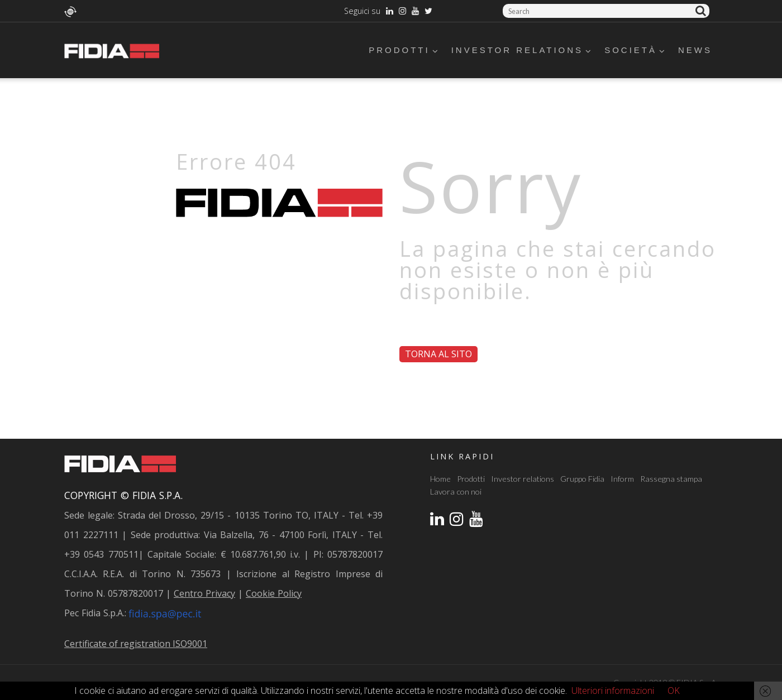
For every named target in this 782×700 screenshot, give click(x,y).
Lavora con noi (456, 492)
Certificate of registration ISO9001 (136, 644)
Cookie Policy (274, 593)
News (695, 50)
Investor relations (522, 50)
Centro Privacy (204, 593)
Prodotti (404, 50)
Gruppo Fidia (582, 479)
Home (440, 479)
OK (674, 691)
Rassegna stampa (671, 479)
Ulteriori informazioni (613, 691)
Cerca (702, 11)
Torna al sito (438, 354)
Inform (622, 479)
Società (636, 50)
